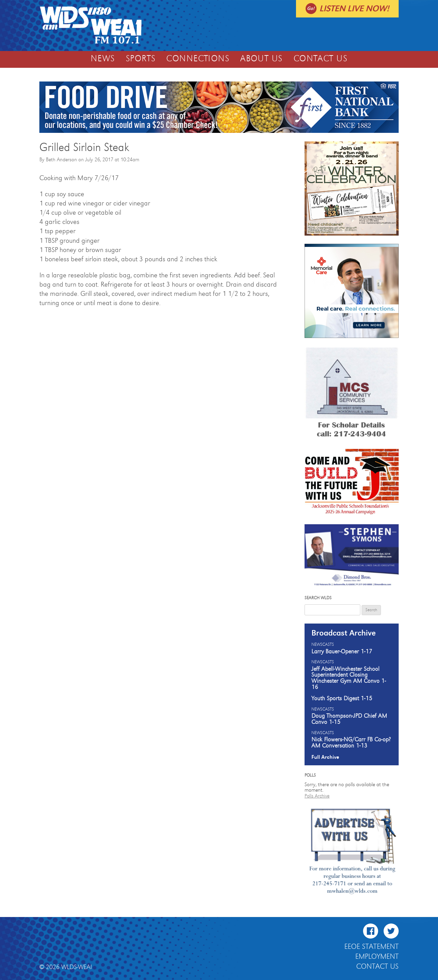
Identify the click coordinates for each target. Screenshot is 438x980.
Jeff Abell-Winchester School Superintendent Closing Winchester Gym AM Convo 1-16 (349, 678)
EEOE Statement (371, 947)
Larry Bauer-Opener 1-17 (342, 652)
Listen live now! (354, 9)
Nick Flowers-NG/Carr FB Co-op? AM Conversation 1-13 (351, 743)
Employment (377, 957)
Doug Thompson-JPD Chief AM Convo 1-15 (349, 719)
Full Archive (325, 757)
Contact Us (320, 59)
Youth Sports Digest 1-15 (342, 699)
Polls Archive (317, 796)
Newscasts (323, 645)
